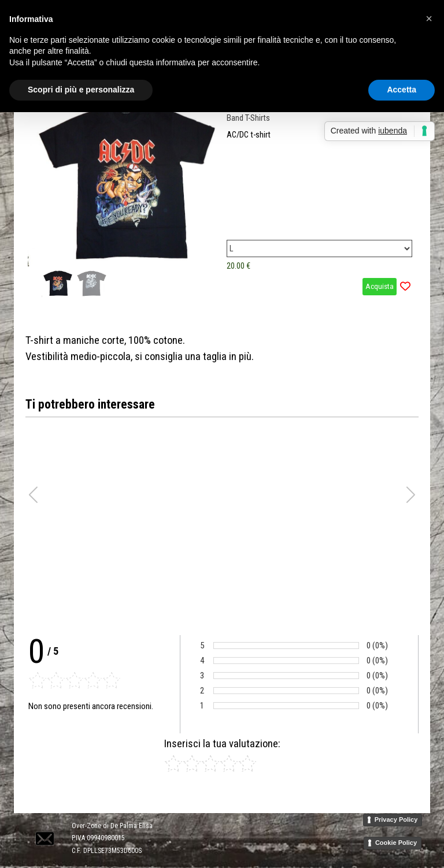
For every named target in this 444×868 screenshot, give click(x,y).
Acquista (380, 286)
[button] (44, 825)
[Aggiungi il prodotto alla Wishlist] (405, 287)
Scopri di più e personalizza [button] (81, 90)
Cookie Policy (396, 843)
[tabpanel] (222, 348)
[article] (222, 198)
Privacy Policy (396, 819)
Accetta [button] (402, 90)
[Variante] (319, 248)
